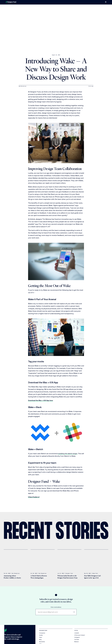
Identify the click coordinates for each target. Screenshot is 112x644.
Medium (77, 642)
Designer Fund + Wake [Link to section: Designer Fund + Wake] (44, 481)
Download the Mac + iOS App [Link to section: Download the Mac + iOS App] (43, 382)
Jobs (98, 2)
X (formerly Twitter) (80, 635)
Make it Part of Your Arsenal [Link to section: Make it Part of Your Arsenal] (42, 299)
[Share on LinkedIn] (99, 514)
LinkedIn (77, 633)
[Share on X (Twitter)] (104, 514)
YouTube (77, 640)
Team (85, 2)
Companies (78, 2)
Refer (94, 2)
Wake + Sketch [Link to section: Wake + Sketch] (36, 449)
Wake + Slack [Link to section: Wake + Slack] (35, 407)
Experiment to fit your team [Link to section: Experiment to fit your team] (42, 463)
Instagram (77, 638)
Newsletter (42, 642)
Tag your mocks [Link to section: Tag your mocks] (36, 361)
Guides (41, 635)
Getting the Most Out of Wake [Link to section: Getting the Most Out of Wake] (49, 286)
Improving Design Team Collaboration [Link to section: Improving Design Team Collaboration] (55, 169)
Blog (89, 2)
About (103, 2)
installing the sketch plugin (68, 454)
